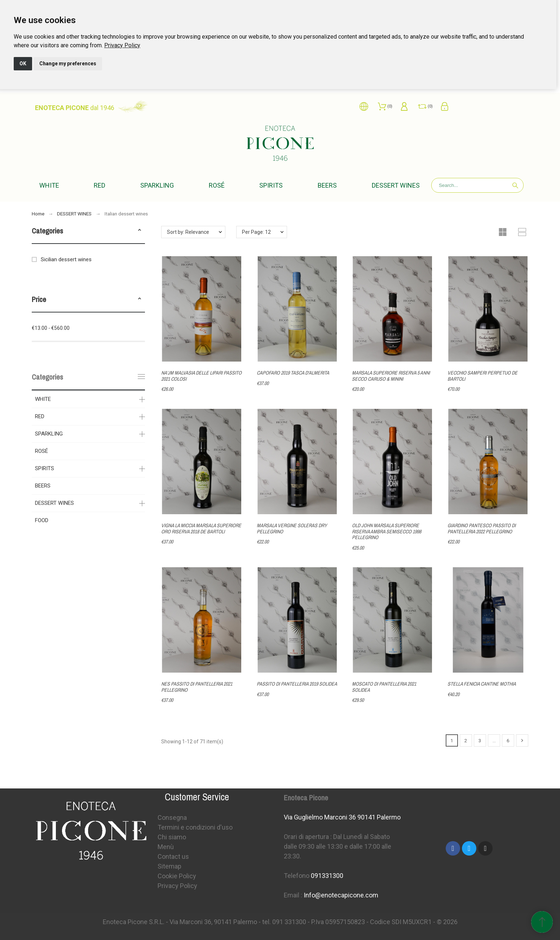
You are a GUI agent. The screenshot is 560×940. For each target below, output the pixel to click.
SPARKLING (49, 434)
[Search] (477, 185)
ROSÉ (41, 451)
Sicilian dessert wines (66, 259)
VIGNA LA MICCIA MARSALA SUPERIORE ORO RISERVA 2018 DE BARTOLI (201, 528)
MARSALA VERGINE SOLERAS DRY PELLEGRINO (292, 528)
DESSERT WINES (54, 503)
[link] (122, 45)
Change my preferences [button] (68, 64)
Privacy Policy (122, 45)
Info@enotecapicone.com (341, 895)
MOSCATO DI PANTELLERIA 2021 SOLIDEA (384, 687)
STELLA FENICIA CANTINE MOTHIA (482, 684)
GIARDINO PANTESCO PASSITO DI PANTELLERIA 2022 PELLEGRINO (482, 528)
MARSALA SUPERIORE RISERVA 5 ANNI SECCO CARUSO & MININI (391, 376)
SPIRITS (45, 468)
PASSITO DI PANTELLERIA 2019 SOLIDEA (297, 684)
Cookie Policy (177, 876)
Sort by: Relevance (188, 232)
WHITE (43, 399)
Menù (166, 847)
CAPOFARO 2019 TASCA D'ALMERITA (293, 373)
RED (40, 416)
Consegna (172, 817)
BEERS (43, 486)
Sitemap (169, 866)
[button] (140, 231)
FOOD (42, 520)
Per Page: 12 (256, 232)
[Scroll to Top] (542, 922)
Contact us (173, 856)
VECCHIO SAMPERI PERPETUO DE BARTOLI (482, 376)
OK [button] (23, 64)
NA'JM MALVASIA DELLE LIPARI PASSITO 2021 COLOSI (201, 376)
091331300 (327, 876)
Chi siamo (172, 837)
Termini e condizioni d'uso (195, 827)
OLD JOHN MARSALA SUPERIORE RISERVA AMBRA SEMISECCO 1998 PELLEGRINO (387, 531)
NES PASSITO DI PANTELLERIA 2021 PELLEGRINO (197, 687)
